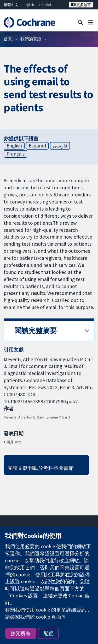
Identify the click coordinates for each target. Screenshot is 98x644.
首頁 (8, 39)
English (29, 5)
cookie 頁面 (48, 617)
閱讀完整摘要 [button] (36, 331)
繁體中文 (11, 5)
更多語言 (81, 5)
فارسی (60, 146)
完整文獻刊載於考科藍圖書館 (41, 468)
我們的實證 (31, 39)
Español (45, 5)
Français (16, 154)
